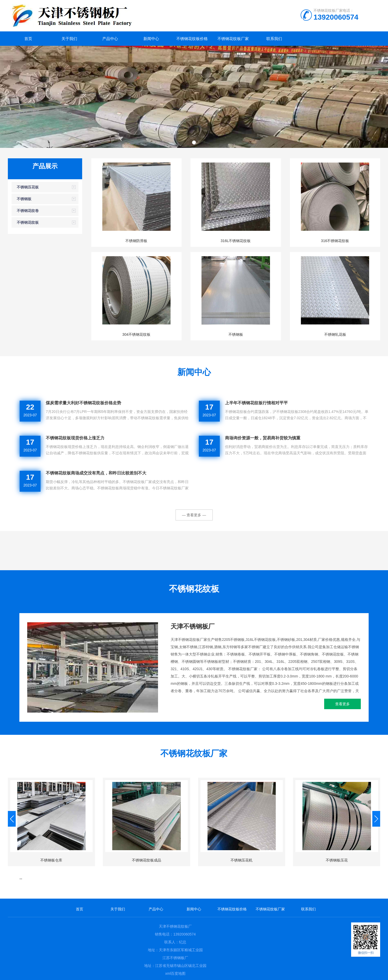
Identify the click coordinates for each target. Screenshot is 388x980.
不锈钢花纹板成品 (147, 860)
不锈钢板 (24, 199)
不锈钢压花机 (241, 860)
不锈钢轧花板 (335, 334)
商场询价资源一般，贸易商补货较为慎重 (263, 438)
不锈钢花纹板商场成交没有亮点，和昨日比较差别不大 (96, 473)
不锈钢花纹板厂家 (233, 39)
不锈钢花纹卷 (28, 211)
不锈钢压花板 (28, 187)
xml (168, 973)
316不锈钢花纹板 (335, 241)
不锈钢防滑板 (136, 241)
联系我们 (274, 39)
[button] (194, 142)
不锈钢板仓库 (51, 860)
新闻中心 (151, 39)
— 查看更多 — (194, 515)
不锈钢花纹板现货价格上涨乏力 (75, 438)
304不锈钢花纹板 (136, 334)
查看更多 (342, 704)
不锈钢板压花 (337, 860)
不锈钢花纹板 (28, 222)
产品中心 (110, 39)
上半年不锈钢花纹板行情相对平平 (256, 403)
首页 (28, 39)
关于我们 (69, 39)
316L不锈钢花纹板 (236, 241)
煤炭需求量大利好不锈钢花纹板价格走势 (83, 403)
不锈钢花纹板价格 (192, 39)
